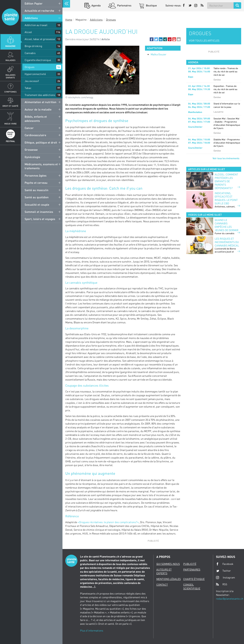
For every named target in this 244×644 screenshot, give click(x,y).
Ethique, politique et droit (41, 142)
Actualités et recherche (39, 11)
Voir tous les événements (226, 158)
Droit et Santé (10, 106)
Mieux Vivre (11, 124)
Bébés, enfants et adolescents (36, 119)
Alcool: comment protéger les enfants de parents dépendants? (226, 181)
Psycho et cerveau (36, 183)
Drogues (30, 67)
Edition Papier (34, 3)
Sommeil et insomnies (39, 212)
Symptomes (11, 92)
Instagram (225, 577)
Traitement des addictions (40, 95)
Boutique (151, 5)
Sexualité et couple (37, 205)
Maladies (11, 60)
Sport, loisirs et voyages (40, 219)
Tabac (28, 88)
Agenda (96, 5)
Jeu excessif (32, 81)
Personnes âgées (35, 175)
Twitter (223, 571)
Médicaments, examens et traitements (41, 166)
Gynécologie (32, 157)
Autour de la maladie (38, 109)
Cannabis (30, 53)
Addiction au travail (36, 25)
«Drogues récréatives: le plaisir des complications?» (108, 522)
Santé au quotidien (37, 197)
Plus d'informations (92, 630)
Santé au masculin (37, 190)
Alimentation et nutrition (41, 102)
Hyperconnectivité (35, 74)
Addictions (31, 18)
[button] (152, 39)
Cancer (29, 128)
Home (69, 20)
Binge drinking (33, 46)
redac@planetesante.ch (230, 599)
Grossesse (31, 150)
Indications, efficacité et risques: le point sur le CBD (226, 198)
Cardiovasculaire (35, 135)
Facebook (225, 564)
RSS (222, 584)
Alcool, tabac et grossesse (40, 39)
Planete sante (10, 17)
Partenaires (124, 5)
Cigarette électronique (38, 60)
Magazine (10, 46)
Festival (10, 141)
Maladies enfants (11, 76)
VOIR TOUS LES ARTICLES (204, 41)
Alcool (28, 32)
